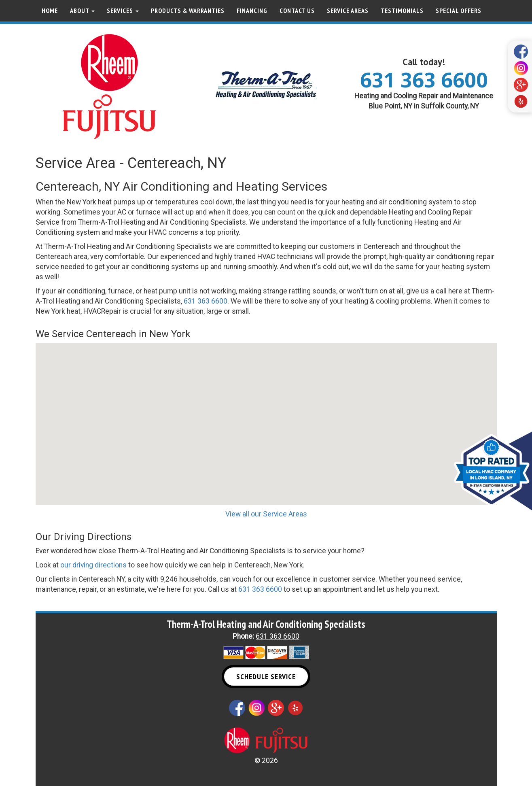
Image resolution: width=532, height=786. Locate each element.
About (82, 11)
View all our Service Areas (266, 514)
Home (50, 11)
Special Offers (459, 11)
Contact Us (297, 11)
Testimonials (402, 11)
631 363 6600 (424, 80)
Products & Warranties (188, 11)
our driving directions (93, 565)
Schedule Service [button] (266, 677)
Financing (252, 11)
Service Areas (348, 11)
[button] (266, 417)
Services (123, 11)
